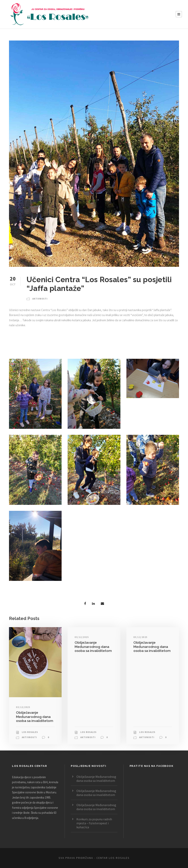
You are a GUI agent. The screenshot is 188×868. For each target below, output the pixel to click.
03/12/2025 (23, 707)
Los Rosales (30, 732)
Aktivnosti (40, 299)
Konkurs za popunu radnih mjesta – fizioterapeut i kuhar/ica (94, 823)
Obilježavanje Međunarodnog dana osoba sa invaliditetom (35, 717)
